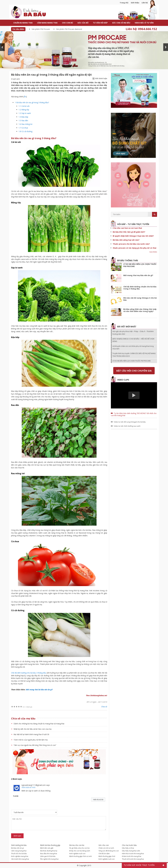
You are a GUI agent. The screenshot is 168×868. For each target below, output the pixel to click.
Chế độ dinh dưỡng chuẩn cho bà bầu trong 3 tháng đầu (140, 288)
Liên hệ (145, 3)
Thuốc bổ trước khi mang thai (133, 859)
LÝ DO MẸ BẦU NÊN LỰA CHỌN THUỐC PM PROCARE (140, 265)
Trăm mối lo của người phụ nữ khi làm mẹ (31, 740)
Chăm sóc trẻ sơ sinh (106, 848)
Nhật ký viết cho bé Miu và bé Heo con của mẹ (33, 729)
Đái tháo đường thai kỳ (49, 851)
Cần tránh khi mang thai (20, 859)
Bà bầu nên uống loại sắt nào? (126, 240)
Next (166, 47)
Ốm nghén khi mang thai (49, 859)
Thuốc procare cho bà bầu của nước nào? (131, 244)
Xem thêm (153, 252)
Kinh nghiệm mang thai (20, 856)
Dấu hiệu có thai (128, 848)
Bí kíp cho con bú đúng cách (80, 851)
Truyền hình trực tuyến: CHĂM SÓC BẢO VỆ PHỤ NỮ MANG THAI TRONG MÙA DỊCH (134, 355)
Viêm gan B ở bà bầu (48, 856)
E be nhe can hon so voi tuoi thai (127, 228)
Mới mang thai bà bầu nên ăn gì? (39, 690)
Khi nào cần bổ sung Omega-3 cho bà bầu (140, 299)
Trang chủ (124, 3)
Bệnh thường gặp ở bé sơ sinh (81, 856)
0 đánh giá (27, 707)
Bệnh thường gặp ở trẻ (107, 856)
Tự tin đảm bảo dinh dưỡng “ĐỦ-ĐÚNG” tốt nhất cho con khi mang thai (134, 414)
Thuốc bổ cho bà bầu (19, 853)
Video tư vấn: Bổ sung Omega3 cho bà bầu (130, 422)
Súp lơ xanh (25, 113)
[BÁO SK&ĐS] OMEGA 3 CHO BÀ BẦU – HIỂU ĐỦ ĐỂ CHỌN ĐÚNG (133, 340)
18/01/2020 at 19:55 (28, 787)
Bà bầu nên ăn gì (17, 848)
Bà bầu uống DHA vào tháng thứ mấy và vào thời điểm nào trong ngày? (140, 310)
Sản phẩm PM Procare (41, 29)
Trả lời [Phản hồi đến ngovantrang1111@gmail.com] (16, 796)
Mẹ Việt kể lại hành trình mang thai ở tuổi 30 (31, 734)
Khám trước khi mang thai (132, 856)
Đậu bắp (23, 117)
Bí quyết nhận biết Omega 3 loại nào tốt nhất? (133, 236)
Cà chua (23, 128)
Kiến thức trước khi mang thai (133, 853)
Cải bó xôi (24, 106)
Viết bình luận (101, 78)
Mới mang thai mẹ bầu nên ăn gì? (138, 275)
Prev (2, 47)
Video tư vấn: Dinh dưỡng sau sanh (127, 426)
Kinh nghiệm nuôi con (77, 853)
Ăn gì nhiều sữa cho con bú (79, 848)
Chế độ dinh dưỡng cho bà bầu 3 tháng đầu (29, 673)
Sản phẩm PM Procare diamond (69, 29)
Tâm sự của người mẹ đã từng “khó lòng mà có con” (35, 745)
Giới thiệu (135, 3)
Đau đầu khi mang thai (49, 853)
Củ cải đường (25, 131)
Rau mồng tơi (25, 124)
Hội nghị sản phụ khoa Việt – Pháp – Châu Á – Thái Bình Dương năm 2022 (133, 333)
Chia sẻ (104, 707)
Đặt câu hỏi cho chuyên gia (134, 371)
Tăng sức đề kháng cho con (109, 851)
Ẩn (25, 97)
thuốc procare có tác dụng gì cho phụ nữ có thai (135, 248)
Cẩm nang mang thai (19, 851)
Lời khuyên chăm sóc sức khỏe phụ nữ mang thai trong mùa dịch (133, 347)
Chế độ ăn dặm (104, 853)
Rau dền (23, 120)
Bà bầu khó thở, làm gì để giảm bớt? (129, 232)
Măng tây (24, 110)
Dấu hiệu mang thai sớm (131, 851)
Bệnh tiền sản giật (47, 848)
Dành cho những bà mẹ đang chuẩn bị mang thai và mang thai (39, 724)
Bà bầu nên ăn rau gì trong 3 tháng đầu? (32, 102)
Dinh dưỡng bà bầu (34, 12)
